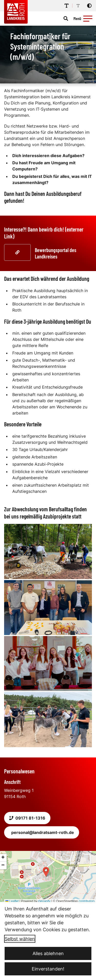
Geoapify (44, 901)
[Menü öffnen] (84, 18)
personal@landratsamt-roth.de (43, 832)
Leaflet (12, 901)
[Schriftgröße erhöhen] (67, 6)
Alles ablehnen (48, 953)
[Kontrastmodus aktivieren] (89, 6)
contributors (87, 901)
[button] (88, 18)
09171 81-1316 (27, 818)
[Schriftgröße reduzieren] (78, 6)
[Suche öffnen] (66, 18)
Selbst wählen (20, 939)
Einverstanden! (48, 969)
